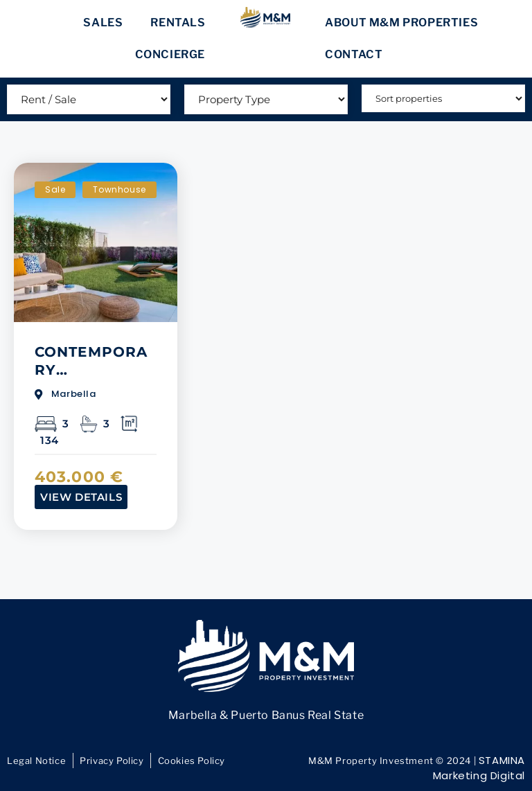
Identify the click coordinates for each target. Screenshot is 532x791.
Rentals (178, 23)
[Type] (266, 99)
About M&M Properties (401, 23)
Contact (354, 54)
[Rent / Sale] (89, 99)
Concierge (170, 54)
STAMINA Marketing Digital (479, 768)
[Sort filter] (443, 98)
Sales (103, 23)
